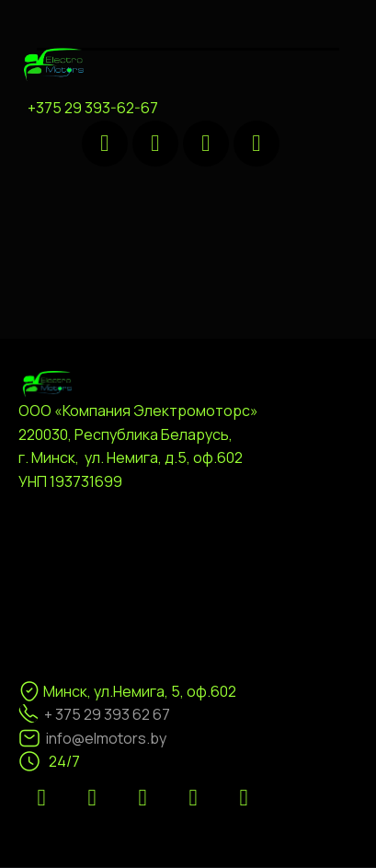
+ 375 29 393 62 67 (107, 714)
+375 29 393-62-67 (93, 108)
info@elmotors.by (106, 738)
